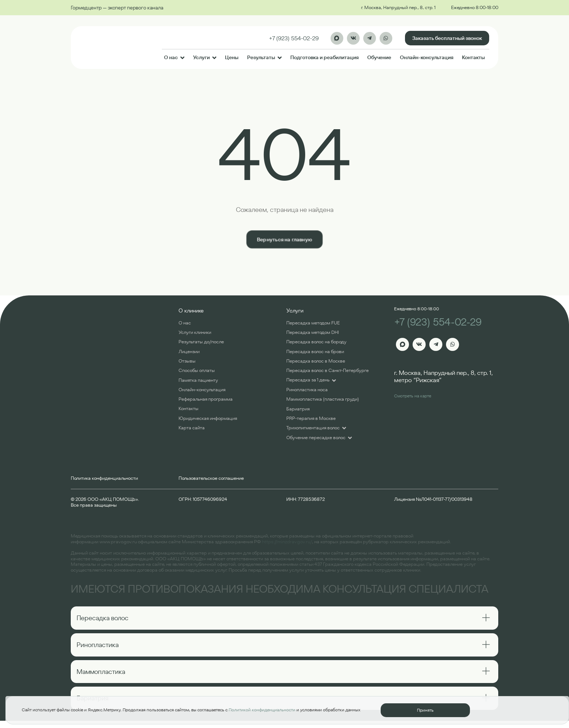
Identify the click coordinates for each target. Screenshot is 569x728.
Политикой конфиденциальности (262, 710)
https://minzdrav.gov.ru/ (287, 542)
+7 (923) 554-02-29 (438, 322)
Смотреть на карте (413, 396)
